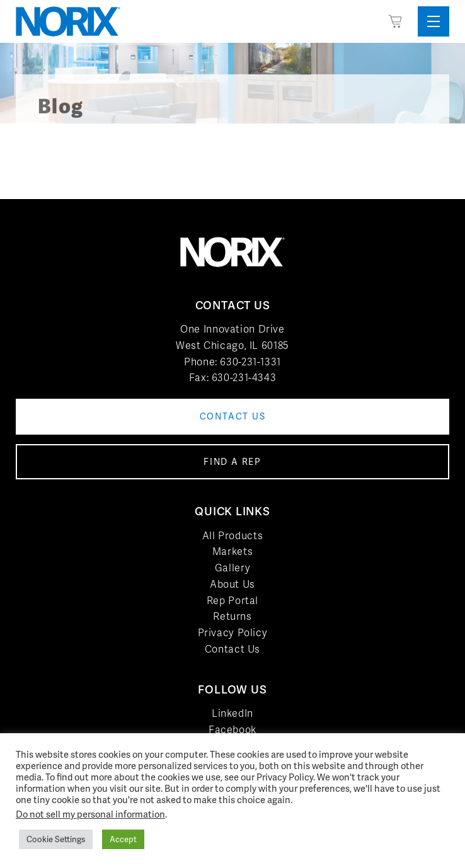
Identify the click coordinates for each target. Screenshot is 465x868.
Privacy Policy (233, 633)
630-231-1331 (250, 362)
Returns (232, 616)
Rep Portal (233, 601)
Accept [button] (123, 839)
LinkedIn (233, 713)
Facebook (233, 730)
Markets (233, 551)
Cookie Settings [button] (56, 839)
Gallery (233, 568)
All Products (233, 536)
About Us (233, 584)
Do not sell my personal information (90, 814)
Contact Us (233, 649)
